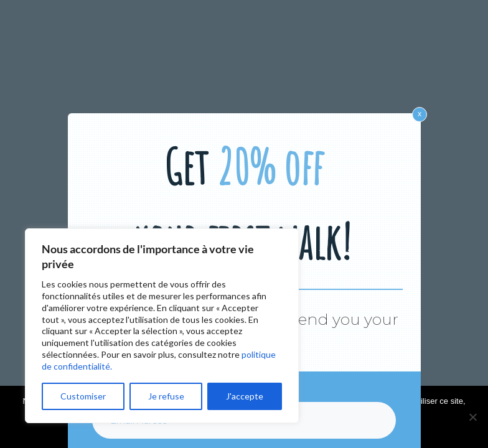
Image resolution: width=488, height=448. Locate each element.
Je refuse (166, 396)
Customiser (83, 396)
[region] (162, 326)
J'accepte (245, 396)
